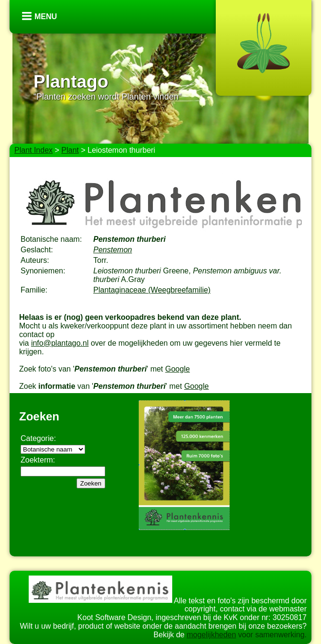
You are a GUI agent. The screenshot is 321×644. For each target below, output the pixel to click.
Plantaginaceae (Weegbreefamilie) (152, 290)
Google (177, 369)
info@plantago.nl (60, 343)
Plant (70, 150)
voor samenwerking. (271, 635)
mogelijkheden (211, 635)
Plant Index (33, 150)
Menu (46, 17)
